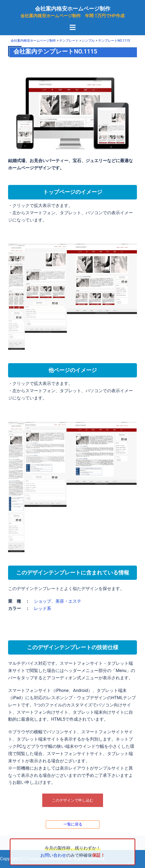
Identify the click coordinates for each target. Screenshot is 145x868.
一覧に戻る (73, 824)
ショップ (43, 601)
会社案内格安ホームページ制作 (73, 9)
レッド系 (43, 608)
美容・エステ (68, 601)
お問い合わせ (53, 855)
